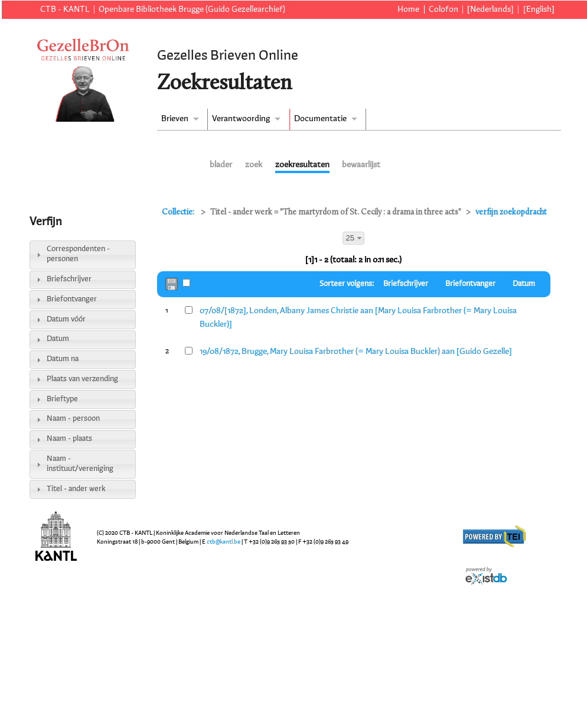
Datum (58, 339)
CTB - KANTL (65, 9)
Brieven (175, 119)
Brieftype (62, 399)
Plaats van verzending (82, 379)
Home (408, 9)
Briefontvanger (72, 299)
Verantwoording (241, 119)
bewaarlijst (361, 165)
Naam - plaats (69, 439)
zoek (254, 165)
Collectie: (179, 212)
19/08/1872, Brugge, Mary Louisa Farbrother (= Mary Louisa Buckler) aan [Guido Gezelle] (356, 352)
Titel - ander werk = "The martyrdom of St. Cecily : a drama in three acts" (336, 212)
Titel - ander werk (76, 489)
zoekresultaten (302, 165)
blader (221, 165)
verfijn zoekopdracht (511, 212)
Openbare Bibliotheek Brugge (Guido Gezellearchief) (192, 9)
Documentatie (320, 119)
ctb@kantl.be (224, 542)
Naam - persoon (73, 419)
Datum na (63, 359)
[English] (539, 9)
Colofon (443, 9)
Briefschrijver (69, 279)
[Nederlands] (490, 9)
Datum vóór (66, 319)
